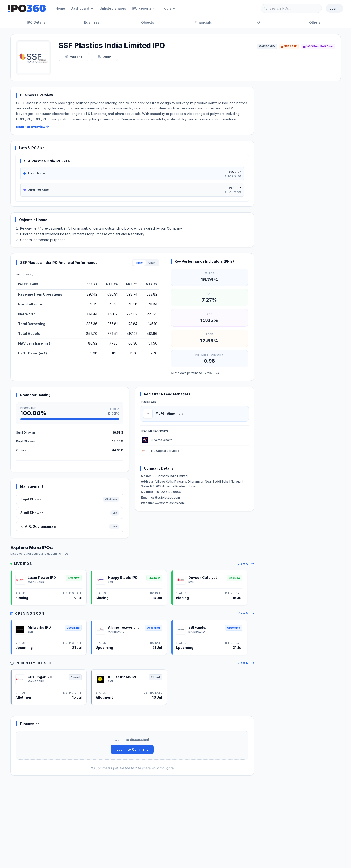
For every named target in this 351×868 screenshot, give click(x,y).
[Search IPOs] (291, 8)
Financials (203, 22)
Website (74, 57)
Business (92, 22)
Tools (169, 8)
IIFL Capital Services (165, 451)
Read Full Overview (32, 127)
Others (315, 22)
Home (60, 8)
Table (139, 263)
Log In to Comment (132, 749)
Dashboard (82, 8)
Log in (335, 8)
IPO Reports (144, 8)
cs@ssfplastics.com (160, 497)
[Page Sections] (175, 23)
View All (246, 564)
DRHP (104, 57)
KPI (259, 22)
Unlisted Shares (113, 8)
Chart (152, 263)
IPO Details (36, 22)
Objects (148, 22)
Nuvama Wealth (161, 440)
